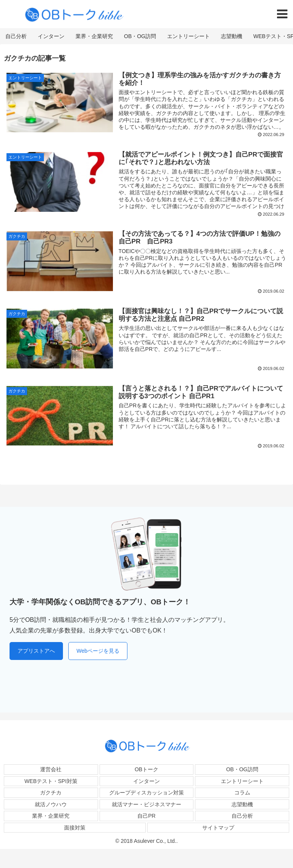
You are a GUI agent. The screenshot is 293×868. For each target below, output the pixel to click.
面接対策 (75, 828)
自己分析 (242, 816)
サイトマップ (218, 828)
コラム (242, 793)
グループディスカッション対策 (146, 793)
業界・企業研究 (51, 816)
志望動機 (242, 804)
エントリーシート (242, 781)
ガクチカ (51, 793)
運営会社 (51, 769)
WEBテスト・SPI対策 (51, 781)
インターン (146, 781)
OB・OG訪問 (242, 769)
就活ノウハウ (51, 804)
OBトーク (146, 769)
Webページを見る (98, 651)
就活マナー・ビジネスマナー (146, 804)
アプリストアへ (36, 651)
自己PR (146, 816)
